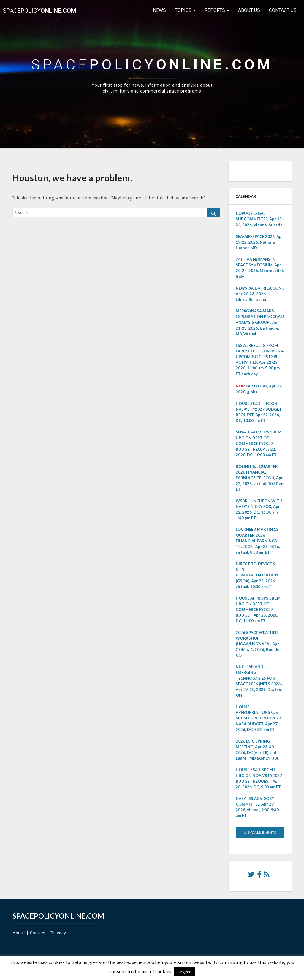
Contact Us (283, 10)
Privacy (58, 933)
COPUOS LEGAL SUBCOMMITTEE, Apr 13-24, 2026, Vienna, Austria (259, 219)
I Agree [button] (184, 972)
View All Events (260, 832)
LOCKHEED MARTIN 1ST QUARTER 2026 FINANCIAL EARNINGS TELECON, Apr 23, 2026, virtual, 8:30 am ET (258, 541)
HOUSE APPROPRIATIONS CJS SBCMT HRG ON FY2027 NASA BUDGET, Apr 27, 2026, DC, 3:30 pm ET (258, 718)
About (19, 933)
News (159, 10)
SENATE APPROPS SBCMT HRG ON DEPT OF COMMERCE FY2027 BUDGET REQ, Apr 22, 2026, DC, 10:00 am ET (260, 443)
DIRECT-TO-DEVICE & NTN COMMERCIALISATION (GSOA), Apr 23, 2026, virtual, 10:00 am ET (257, 575)
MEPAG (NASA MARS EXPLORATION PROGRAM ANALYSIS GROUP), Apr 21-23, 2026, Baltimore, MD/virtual (260, 322)
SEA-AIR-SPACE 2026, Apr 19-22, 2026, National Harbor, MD (259, 242)
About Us (249, 10)
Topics (185, 10)
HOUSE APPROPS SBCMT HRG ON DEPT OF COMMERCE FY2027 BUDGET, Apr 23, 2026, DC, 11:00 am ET (259, 610)
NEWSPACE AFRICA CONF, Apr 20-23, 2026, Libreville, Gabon (260, 294)
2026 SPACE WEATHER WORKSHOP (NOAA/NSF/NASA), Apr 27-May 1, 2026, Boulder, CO (259, 644)
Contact (38, 933)
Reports (217, 10)
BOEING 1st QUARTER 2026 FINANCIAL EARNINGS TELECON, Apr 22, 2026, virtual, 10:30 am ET (260, 478)
